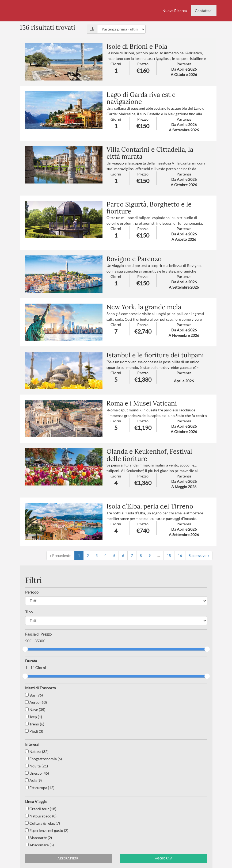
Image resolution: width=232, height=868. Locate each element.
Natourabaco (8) (41, 816)
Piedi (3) (34, 731)
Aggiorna (164, 858)
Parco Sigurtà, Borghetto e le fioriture (149, 208)
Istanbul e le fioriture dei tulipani (155, 355)
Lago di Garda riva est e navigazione (141, 98)
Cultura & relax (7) (43, 823)
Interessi (32, 744)
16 (180, 555)
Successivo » (199, 555)
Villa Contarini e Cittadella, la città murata (150, 153)
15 (169, 555)
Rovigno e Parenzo (134, 259)
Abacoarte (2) (39, 838)
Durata (31, 661)
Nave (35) (35, 710)
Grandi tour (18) (41, 809)
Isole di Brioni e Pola (137, 46)
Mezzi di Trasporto (41, 688)
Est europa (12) (40, 788)
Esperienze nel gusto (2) (47, 830)
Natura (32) (37, 752)
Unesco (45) (37, 773)
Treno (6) (35, 724)
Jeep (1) (34, 717)
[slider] (25, 649)
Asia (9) (33, 780)
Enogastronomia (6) (43, 759)
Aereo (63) (36, 702)
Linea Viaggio (36, 802)
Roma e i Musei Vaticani (142, 403)
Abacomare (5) (39, 845)
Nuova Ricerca (175, 11)
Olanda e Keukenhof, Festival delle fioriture (149, 455)
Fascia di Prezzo (38, 634)
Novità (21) (37, 766)
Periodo (32, 592)
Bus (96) (34, 695)
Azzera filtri (69, 858)
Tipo (29, 612)
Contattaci (204, 11)
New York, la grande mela (144, 307)
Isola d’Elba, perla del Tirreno (150, 506)
